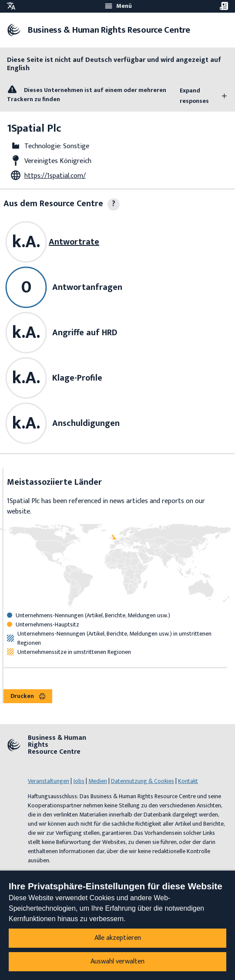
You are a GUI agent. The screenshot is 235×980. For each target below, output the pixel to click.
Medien (98, 781)
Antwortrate (74, 242)
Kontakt (188, 781)
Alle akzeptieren (118, 938)
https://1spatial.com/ (55, 176)
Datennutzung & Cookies (143, 781)
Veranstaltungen (49, 781)
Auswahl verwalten (117, 961)
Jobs (79, 781)
